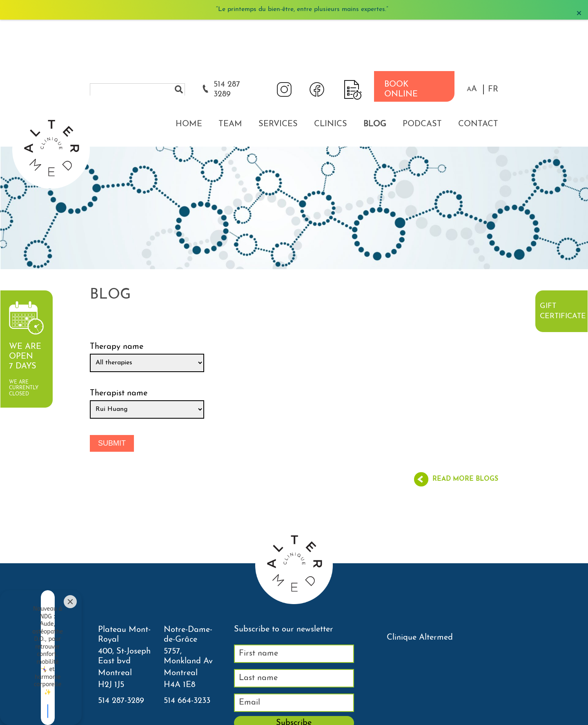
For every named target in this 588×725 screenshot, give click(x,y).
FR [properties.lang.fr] (493, 38)
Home (189, 73)
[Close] (70, 655)
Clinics (331, 73)
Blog (375, 73)
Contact (478, 73)
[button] (472, 38)
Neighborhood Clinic (385, 718)
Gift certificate (563, 311)
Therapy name (117, 295)
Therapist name (119, 342)
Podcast (422, 73)
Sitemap (433, 718)
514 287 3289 (227, 38)
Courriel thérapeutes (320, 718)
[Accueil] (51, 47)
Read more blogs (465, 428)
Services (278, 73)
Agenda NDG (264, 718)
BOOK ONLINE (401, 38)
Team (230, 73)
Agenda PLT (219, 718)
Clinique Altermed (420, 586)
